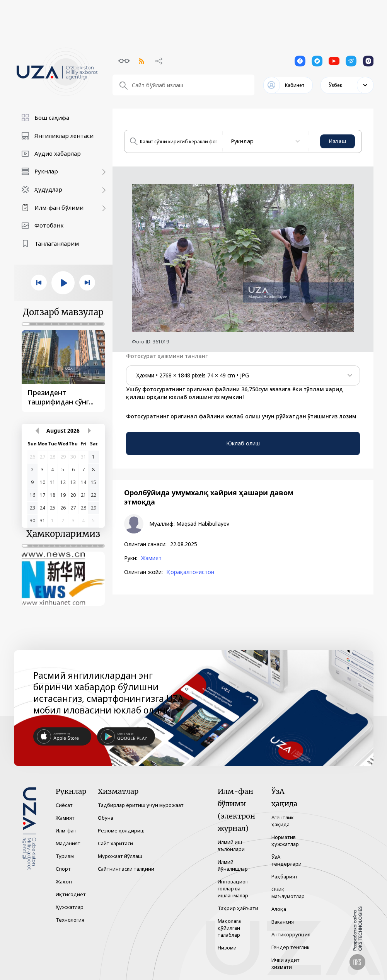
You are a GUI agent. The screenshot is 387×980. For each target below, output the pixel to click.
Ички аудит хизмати (286, 963)
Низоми (227, 948)
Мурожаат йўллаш (120, 856)
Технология (70, 920)
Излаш (338, 141)
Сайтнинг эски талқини (126, 869)
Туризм (65, 856)
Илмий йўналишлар (233, 865)
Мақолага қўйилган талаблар (229, 928)
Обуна (106, 818)
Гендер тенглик (291, 947)
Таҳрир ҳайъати (238, 908)
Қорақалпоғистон (190, 572)
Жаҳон (64, 881)
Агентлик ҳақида (283, 821)
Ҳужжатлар (70, 907)
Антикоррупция (291, 934)
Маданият (68, 843)
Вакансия (283, 922)
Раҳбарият (285, 876)
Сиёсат (64, 805)
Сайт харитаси (115, 843)
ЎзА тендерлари (286, 860)
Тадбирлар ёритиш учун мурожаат (141, 805)
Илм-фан (66, 831)
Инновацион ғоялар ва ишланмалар (233, 888)
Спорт (63, 869)
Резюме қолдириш (121, 831)
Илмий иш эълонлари (231, 846)
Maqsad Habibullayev (203, 524)
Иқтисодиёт (71, 894)
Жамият (151, 558)
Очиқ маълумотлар (288, 893)
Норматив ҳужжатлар (285, 841)
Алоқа (279, 909)
